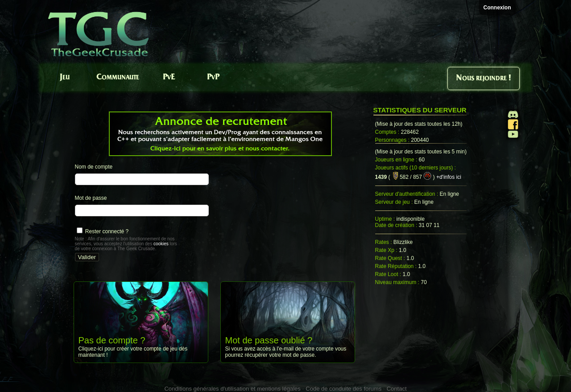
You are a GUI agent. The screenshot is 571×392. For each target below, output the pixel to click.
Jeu (65, 77)
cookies (161, 244)
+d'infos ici (449, 177)
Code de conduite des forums (343, 389)
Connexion (497, 8)
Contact (397, 389)
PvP (213, 77)
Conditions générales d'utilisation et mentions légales (232, 389)
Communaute (118, 77)
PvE (169, 77)
